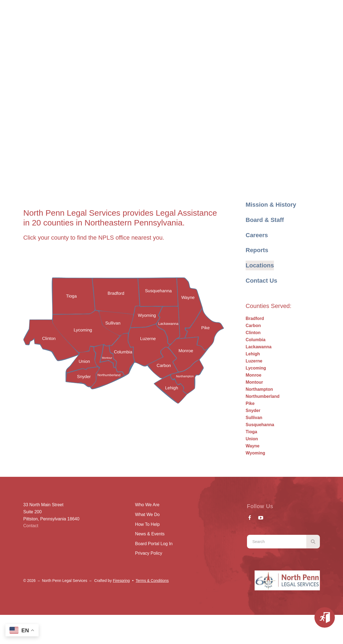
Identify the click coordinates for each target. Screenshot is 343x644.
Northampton (259, 389)
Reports (257, 250)
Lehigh (253, 354)
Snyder (253, 410)
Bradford (255, 318)
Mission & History (271, 205)
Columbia (256, 340)
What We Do (147, 515)
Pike (250, 403)
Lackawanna (259, 347)
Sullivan (254, 418)
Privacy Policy (149, 553)
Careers (257, 235)
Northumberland (262, 396)
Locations (260, 265)
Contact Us (261, 281)
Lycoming (256, 368)
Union (252, 439)
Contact (31, 526)
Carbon (253, 326)
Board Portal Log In (154, 544)
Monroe (254, 375)
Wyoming (255, 453)
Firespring (121, 581)
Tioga (251, 432)
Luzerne (254, 361)
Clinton (253, 333)
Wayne (253, 446)
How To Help (147, 524)
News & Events (150, 534)
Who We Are (147, 505)
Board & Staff (265, 220)
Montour (254, 382)
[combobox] (277, 542)
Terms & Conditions (152, 581)
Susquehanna (260, 425)
